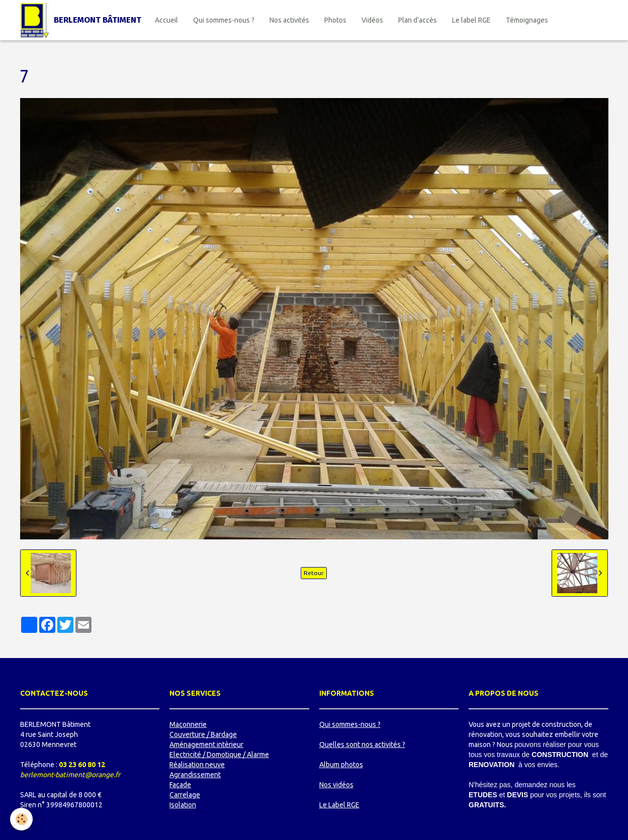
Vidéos (372, 20)
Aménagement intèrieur (206, 744)
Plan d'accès (418, 20)
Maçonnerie (188, 724)
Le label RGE (471, 20)
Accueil (166, 20)
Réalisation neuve (197, 765)
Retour (314, 573)
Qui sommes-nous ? (224, 20)
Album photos (341, 765)
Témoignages (527, 20)
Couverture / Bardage (203, 734)
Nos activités (289, 20)
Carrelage (185, 795)
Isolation (183, 805)
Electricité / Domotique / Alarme (219, 755)
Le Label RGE (339, 805)
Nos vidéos (336, 785)
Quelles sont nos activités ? (362, 744)
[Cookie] (21, 819)
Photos (335, 20)
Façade (180, 785)
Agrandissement (195, 775)
